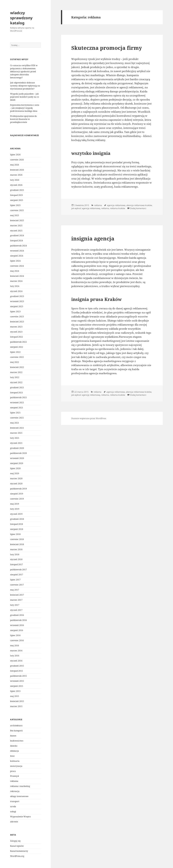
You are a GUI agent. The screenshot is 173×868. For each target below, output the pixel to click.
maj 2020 (15, 473)
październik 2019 (18, 489)
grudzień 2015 (17, 666)
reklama (14, 781)
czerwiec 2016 (17, 640)
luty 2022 (15, 377)
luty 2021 (15, 438)
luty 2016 (15, 656)
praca (13, 771)
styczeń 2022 (16, 382)
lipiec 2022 (15, 352)
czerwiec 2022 (17, 357)
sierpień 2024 (17, 256)
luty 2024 (15, 286)
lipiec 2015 (15, 691)
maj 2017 (15, 590)
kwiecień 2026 (17, 170)
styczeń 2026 (16, 185)
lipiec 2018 (15, 534)
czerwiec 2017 (17, 585)
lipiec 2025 (15, 205)
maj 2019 (15, 504)
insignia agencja (93, 238)
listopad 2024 (17, 241)
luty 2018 (15, 554)
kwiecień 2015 (17, 701)
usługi (13, 812)
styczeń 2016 (16, 661)
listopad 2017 (17, 564)
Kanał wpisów (17, 846)
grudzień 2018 (17, 519)
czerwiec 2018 (17, 539)
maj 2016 (15, 646)
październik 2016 (18, 620)
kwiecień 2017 (17, 595)
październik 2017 (18, 570)
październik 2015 (18, 676)
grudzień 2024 (17, 235)
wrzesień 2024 (17, 251)
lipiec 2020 (15, 468)
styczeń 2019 (16, 514)
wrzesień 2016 (17, 625)
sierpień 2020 (17, 463)
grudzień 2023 (17, 296)
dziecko (14, 746)
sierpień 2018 (17, 529)
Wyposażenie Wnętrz (20, 817)
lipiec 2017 (15, 580)
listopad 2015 (17, 671)
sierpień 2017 (17, 575)
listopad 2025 (17, 195)
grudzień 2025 (17, 190)
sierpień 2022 (17, 347)
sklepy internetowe (19, 796)
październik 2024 (18, 246)
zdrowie (14, 822)
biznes (13, 736)
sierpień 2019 (17, 494)
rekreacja (15, 791)
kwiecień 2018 (17, 544)
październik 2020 (18, 453)
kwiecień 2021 (17, 428)
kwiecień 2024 (17, 276)
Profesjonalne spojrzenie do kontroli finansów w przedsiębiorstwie (23, 119)
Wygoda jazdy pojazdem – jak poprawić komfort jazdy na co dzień (25, 97)
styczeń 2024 (16, 291)
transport (15, 801)
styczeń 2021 (16, 443)
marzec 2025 (16, 226)
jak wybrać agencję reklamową (86, 208)
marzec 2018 (16, 549)
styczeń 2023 (16, 332)
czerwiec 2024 (17, 266)
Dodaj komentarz (138, 208)
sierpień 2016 (17, 630)
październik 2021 (18, 397)
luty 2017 (15, 605)
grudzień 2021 (17, 387)
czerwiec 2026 (17, 160)
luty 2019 (15, 509)
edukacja (15, 751)
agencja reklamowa (116, 205)
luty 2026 (15, 180)
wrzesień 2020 (17, 458)
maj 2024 (15, 271)
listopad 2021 (17, 393)
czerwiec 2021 (17, 418)
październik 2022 (18, 342)
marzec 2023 (16, 327)
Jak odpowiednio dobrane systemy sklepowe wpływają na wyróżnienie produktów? (25, 86)
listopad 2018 (17, 524)
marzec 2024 (16, 281)
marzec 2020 (16, 478)
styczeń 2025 (16, 231)
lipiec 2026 (15, 155)
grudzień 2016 (17, 615)
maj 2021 (15, 423)
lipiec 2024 (15, 261)
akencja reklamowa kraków (139, 205)
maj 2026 (15, 165)
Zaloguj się (15, 841)
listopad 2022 (17, 337)
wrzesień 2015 (17, 681)
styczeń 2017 (16, 610)
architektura (16, 726)
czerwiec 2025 (17, 210)
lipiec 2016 (15, 635)
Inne (12, 756)
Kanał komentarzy (19, 851)
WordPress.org (17, 856)
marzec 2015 (16, 706)
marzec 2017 (16, 600)
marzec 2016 (16, 651)
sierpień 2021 (17, 408)
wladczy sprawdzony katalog (21, 18)
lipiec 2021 (15, 413)
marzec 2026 (16, 175)
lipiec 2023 (15, 311)
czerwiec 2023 (17, 317)
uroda (13, 806)
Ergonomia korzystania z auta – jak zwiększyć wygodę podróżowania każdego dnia (25, 108)
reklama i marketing (20, 786)
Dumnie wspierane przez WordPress (89, 418)
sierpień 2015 (17, 686)
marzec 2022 (16, 372)
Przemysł (15, 776)
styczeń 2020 (16, 484)
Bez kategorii (16, 731)
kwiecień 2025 (17, 220)
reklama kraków (118, 208)
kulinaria (15, 761)
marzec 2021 (16, 433)
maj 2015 (15, 696)
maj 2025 (15, 215)
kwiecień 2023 (17, 322)
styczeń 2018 (16, 559)
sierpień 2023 (17, 306)
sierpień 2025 (17, 200)
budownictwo (17, 741)
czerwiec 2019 (17, 499)
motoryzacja (16, 766)
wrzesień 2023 (17, 301)
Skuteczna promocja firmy (107, 48)
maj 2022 (15, 362)
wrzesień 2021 (17, 403)
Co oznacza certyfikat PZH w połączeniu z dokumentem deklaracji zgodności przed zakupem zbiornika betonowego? (24, 72)
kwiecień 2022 (17, 367)
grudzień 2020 (17, 448)
